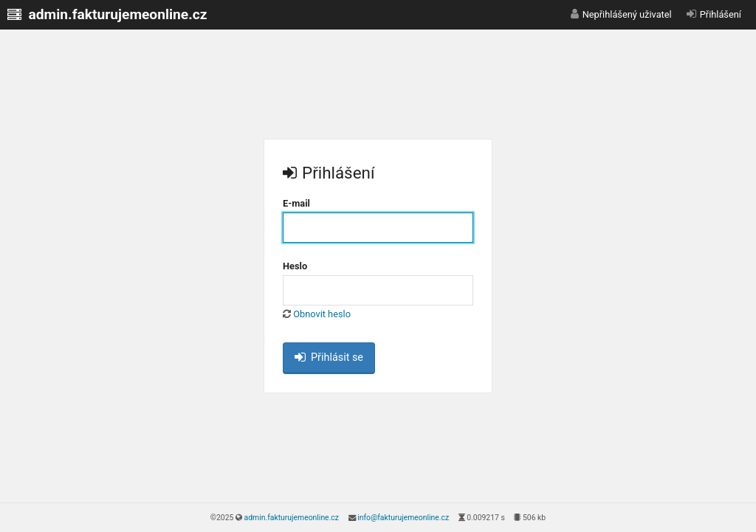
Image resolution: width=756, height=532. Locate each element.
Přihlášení (721, 14)
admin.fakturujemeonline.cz (292, 518)
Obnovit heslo (322, 314)
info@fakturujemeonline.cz (403, 518)
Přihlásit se (329, 357)
